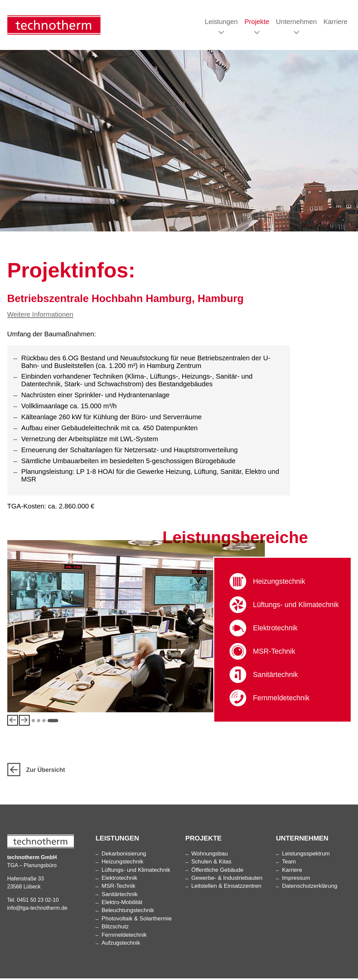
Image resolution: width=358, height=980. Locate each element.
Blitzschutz (115, 929)
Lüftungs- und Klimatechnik (298, 606)
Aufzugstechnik (121, 945)
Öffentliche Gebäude (217, 872)
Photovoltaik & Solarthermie (137, 921)
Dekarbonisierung (124, 856)
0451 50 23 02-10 (38, 902)
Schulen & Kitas (211, 864)
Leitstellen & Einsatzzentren (226, 888)
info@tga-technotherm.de (37, 910)
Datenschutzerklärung (309, 888)
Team (289, 864)
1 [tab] (33, 722)
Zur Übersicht (36, 772)
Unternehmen (296, 22)
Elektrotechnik (276, 630)
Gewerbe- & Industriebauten (227, 880)
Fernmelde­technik (283, 699)
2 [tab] (39, 722)
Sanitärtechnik (277, 676)
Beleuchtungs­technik (128, 912)
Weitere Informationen (40, 316)
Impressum (296, 880)
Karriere (335, 22)
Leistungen (221, 22)
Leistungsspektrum (306, 856)
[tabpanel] (136, 628)
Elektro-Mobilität (122, 904)
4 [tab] (53, 722)
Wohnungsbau (210, 856)
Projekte (257, 22)
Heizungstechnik (280, 583)
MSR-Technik (275, 653)
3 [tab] (44, 722)
